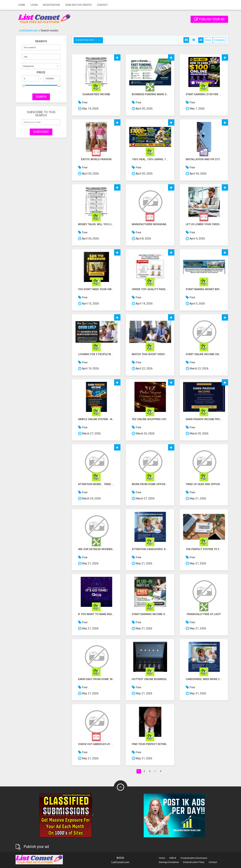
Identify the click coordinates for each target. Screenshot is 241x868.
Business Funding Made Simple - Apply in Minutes (150, 94)
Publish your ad (209, 19)
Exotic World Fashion (96, 159)
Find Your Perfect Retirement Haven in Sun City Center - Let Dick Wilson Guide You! (150, 744)
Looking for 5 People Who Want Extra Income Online (96, 354)
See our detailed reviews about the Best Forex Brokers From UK (96, 549)
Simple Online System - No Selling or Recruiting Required (96, 419)
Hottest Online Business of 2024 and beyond (150, 679)
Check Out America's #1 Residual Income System (96, 744)
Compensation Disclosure (194, 858)
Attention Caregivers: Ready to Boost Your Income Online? (150, 549)
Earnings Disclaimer (169, 862)
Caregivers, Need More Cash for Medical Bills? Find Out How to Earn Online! (204, 679)
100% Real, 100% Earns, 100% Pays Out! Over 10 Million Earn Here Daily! (150, 159)
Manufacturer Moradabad (150, 224)
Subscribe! (41, 132)
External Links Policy (194, 862)
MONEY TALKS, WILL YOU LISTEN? (96, 224)
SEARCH (41, 97)
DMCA (173, 858)
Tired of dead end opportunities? (204, 484)
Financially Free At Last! (204, 614)
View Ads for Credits (78, 5)
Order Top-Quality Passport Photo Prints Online (150, 289)
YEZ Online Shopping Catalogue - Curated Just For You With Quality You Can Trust (150, 419)
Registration (51, 5)
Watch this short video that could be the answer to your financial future (150, 354)
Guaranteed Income (96, 94)
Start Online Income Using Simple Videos (204, 354)
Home (22, 5)
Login (34, 5)
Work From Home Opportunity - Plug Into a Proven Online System (150, 484)
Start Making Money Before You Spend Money (204, 289)
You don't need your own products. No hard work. (96, 289)
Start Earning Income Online (150, 614)
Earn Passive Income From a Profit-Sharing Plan (204, 419)
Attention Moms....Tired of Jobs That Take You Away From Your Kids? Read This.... (96, 484)
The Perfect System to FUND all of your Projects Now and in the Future (204, 549)
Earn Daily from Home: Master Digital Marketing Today (96, 679)
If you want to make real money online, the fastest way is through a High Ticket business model (96, 614)
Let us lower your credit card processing (204, 224)
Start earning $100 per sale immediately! (204, 94)
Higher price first (89, 40)
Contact (102, 5)
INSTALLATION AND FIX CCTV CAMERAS (204, 159)
